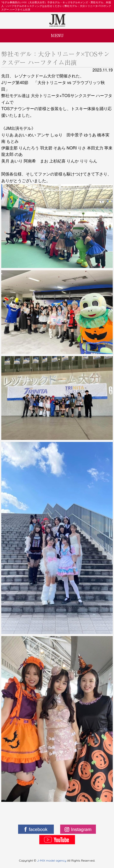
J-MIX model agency (52, 860)
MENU (57, 36)
